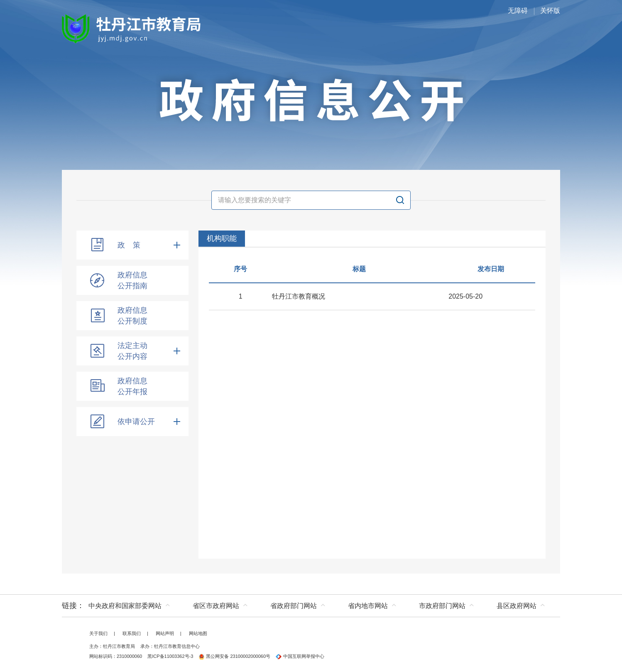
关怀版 (550, 11)
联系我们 (132, 633)
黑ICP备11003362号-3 (170, 656)
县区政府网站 (517, 606)
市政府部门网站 (442, 606)
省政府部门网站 (294, 606)
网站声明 (165, 633)
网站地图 (198, 633)
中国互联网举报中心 (300, 656)
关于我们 (98, 633)
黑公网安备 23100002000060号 (234, 656)
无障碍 (518, 11)
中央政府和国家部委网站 (125, 606)
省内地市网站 (368, 606)
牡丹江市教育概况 (299, 296)
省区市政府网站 (216, 606)
